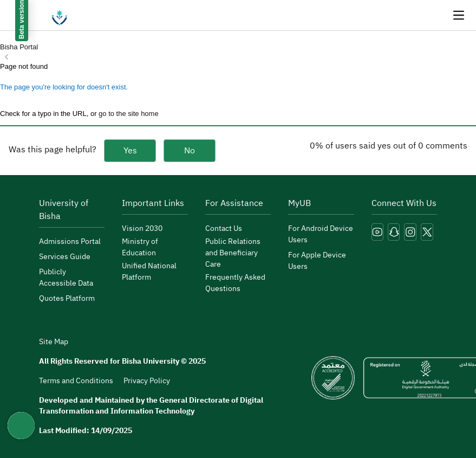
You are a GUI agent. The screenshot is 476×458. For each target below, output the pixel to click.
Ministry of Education (140, 247)
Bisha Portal (19, 47)
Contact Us (224, 228)
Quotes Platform (67, 298)
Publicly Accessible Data (66, 278)
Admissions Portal (70, 241)
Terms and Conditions (76, 381)
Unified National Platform (149, 272)
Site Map (54, 342)
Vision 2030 (142, 228)
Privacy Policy (147, 381)
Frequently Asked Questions (235, 283)
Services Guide (65, 257)
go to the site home (129, 114)
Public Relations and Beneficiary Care (233, 253)
